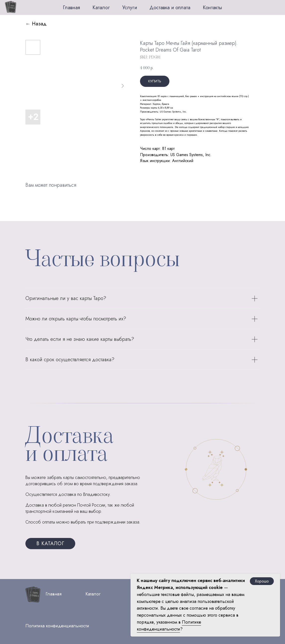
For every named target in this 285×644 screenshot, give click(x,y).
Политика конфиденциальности (57, 626)
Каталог (101, 8)
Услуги (130, 8)
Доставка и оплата (170, 8)
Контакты (213, 8)
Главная (71, 8)
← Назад (36, 24)
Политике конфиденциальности (169, 626)
